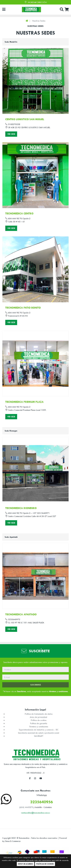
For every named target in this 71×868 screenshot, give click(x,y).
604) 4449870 (27, 807)
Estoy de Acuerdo (26, 864)
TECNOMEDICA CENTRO (19, 213)
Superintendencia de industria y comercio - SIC (39, 730)
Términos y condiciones (39, 726)
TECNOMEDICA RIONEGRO (21, 508)
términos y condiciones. (59, 691)
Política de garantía (39, 723)
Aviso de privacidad (39, 717)
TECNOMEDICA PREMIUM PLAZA (24, 402)
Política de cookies (39, 720)
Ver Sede (11, 134)
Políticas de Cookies (45, 864)
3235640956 (42, 802)
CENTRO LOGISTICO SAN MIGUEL (25, 119)
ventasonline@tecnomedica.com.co (35, 813)
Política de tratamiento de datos (39, 714)
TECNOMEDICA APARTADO (21, 614)
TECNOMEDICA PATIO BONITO (23, 308)
